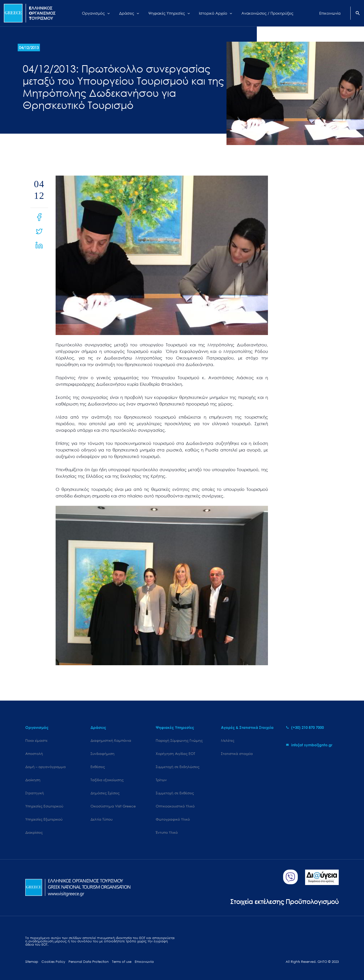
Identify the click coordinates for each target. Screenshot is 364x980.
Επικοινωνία (144, 962)
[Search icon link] (358, 14)
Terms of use (122, 962)
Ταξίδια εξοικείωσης (107, 780)
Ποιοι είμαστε (36, 740)
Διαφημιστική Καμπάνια (111, 740)
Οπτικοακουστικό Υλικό (175, 806)
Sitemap (32, 962)
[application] (112, 13)
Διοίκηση (33, 780)
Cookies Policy (53, 962)
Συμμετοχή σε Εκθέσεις (175, 793)
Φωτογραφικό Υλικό (173, 819)
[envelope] (309, 745)
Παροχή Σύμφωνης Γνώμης (179, 740)
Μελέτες (228, 740)
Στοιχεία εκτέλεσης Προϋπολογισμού (285, 901)
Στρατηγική (35, 793)
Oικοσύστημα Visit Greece (113, 806)
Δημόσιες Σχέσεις (105, 793)
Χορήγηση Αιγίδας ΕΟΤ (175, 754)
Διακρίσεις (34, 832)
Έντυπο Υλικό (167, 832)
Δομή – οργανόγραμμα (45, 767)
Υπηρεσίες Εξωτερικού (44, 819)
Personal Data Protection (89, 962)
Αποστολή (34, 754)
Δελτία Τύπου (101, 819)
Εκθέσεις (98, 767)
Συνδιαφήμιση (103, 754)
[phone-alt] (305, 727)
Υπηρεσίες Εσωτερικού (44, 806)
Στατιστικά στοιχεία (237, 754)
